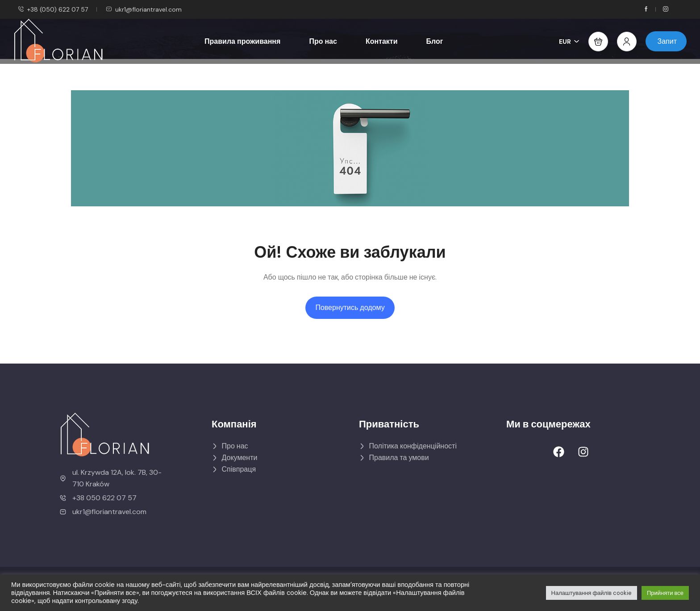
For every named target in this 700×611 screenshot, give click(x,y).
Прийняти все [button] (665, 593)
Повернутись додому (350, 308)
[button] (598, 42)
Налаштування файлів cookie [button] (592, 593)
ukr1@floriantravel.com (144, 9)
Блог (435, 41)
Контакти (382, 41)
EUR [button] (569, 42)
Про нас (323, 41)
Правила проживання (242, 41)
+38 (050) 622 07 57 (53, 9)
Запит (667, 41)
